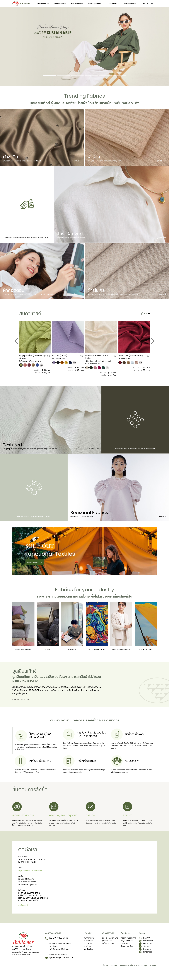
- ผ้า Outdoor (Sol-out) (59, 955)
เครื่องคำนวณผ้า (109, 950)
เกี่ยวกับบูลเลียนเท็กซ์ (128, 944)
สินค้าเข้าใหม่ (89, 947)
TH (153, 4)
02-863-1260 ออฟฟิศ (28, 885)
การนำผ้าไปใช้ (77, 4)
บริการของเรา (130, 4)
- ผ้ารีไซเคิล (53, 952)
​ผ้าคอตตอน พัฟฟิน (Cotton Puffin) (98, 357)
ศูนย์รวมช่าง (107, 947)
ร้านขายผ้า (44, 596)
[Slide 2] (64, 76)
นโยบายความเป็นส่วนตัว (110, 972)
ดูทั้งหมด (94, 449)
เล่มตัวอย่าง (88, 955)
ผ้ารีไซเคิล (88, 952)
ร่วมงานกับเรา (126, 950)
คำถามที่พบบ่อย (127, 952)
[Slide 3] (78, 76)
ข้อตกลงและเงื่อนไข (126, 972)
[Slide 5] (106, 76)
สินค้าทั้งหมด (43, 4)
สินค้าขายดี (88, 950)
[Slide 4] (92, 76)
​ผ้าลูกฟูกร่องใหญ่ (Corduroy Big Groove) (33, 357)
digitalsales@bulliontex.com (33, 876)
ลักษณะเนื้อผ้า (60, 4)
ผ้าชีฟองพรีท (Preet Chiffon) (132, 356)
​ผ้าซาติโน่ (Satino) (61, 356)
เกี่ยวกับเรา (114, 4)
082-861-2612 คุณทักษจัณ (30, 892)
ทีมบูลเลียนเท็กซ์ (127, 947)
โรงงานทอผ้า (46, 679)
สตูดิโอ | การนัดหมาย (110, 944)
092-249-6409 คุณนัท (29, 888)
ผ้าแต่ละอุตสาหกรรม (96, 4)
